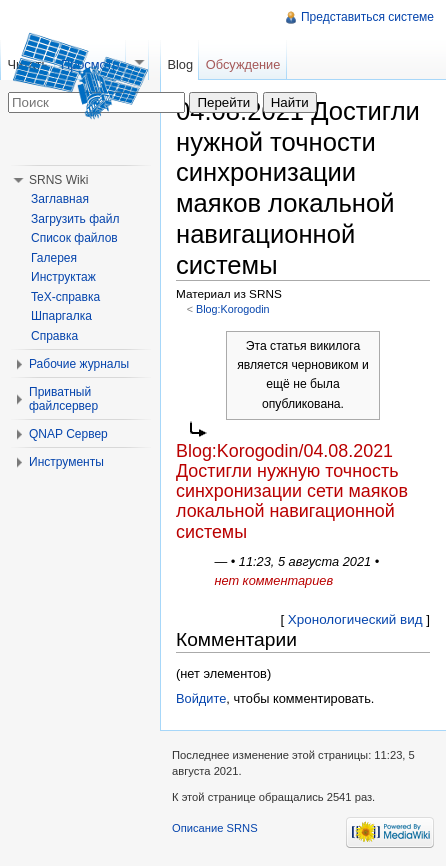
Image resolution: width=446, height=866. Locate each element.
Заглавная (60, 199)
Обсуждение (243, 64)
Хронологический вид (355, 619)
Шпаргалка (61, 316)
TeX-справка (65, 297)
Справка (54, 336)
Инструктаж (63, 277)
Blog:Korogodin (233, 309)
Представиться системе (367, 17)
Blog (180, 64)
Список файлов (74, 238)
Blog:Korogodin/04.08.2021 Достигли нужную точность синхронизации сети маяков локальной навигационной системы (292, 491)
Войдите (201, 698)
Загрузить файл (75, 219)
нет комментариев (273, 580)
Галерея (54, 258)
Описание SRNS (215, 828)
